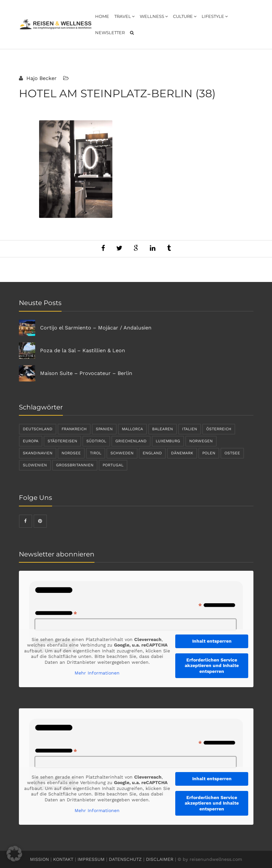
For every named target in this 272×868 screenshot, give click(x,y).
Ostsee (232, 453)
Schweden (122, 453)
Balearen (163, 429)
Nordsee (71, 453)
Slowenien (35, 465)
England (152, 453)
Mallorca (132, 429)
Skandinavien (38, 453)
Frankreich (74, 429)
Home (102, 16)
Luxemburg (168, 441)
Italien (190, 429)
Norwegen (201, 441)
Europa (31, 441)
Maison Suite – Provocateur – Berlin (86, 373)
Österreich (219, 429)
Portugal (113, 465)
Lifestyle (215, 16)
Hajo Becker (41, 78)
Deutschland (38, 429)
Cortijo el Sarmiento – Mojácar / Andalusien (96, 328)
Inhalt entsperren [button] (212, 641)
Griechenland (131, 441)
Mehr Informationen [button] (97, 673)
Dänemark (182, 453)
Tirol (96, 453)
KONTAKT (63, 859)
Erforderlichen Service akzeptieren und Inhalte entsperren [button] (212, 666)
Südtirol (96, 441)
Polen (209, 453)
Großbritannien (75, 465)
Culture (185, 16)
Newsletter (110, 33)
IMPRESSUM (91, 859)
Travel (124, 16)
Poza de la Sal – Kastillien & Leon (83, 350)
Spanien (104, 429)
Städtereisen (62, 441)
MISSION (39, 859)
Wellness (154, 16)
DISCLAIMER (160, 859)
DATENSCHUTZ (125, 859)
